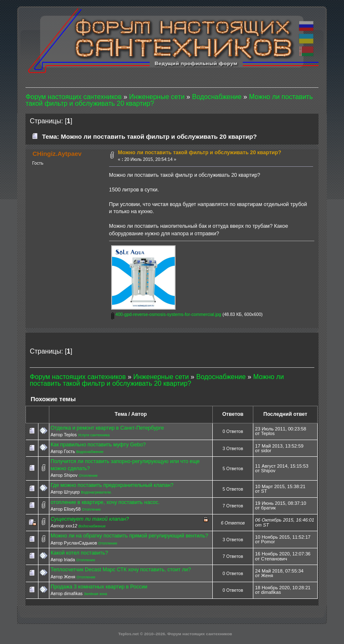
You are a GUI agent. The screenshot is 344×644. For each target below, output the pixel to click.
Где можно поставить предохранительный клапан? (112, 485)
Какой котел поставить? (79, 553)
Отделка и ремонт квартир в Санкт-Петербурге (107, 428)
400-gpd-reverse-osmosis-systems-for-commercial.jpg (166, 314)
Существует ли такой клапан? (90, 519)
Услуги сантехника (94, 435)
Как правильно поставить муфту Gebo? (98, 445)
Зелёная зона (96, 594)
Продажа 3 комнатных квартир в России (99, 587)
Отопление (88, 476)
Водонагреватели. (97, 492)
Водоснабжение (90, 452)
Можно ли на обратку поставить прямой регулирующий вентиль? (129, 536)
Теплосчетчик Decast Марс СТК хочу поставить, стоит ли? (121, 570)
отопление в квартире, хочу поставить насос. (105, 502)
